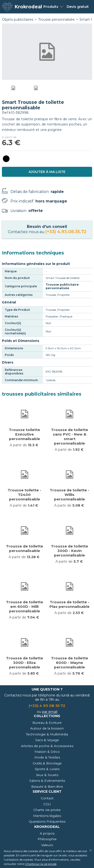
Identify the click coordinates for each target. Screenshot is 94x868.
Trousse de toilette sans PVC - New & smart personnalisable (69, 436)
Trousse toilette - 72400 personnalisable (24, 495)
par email (50, 712)
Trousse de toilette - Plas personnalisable (69, 604)
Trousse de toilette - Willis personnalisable (69, 495)
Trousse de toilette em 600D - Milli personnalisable (25, 607)
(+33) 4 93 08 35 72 (47, 706)
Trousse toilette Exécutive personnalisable (24, 434)
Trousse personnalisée (56, 19)
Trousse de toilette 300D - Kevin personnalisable (69, 551)
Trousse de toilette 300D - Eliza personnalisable (25, 663)
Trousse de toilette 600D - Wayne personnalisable (69, 663)
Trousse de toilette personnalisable (25, 548)
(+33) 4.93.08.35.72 (66, 232)
